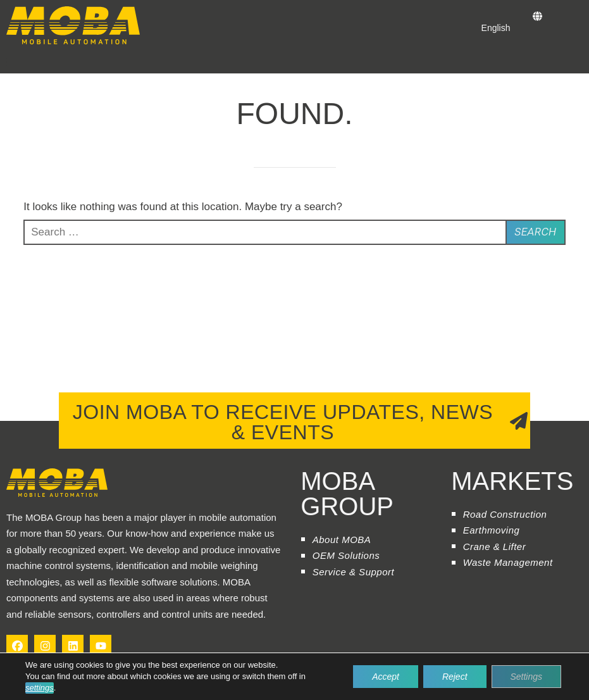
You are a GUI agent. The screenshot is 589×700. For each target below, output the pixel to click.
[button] (11, 62)
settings (40, 688)
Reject (455, 677)
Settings (526, 677)
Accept (386, 677)
